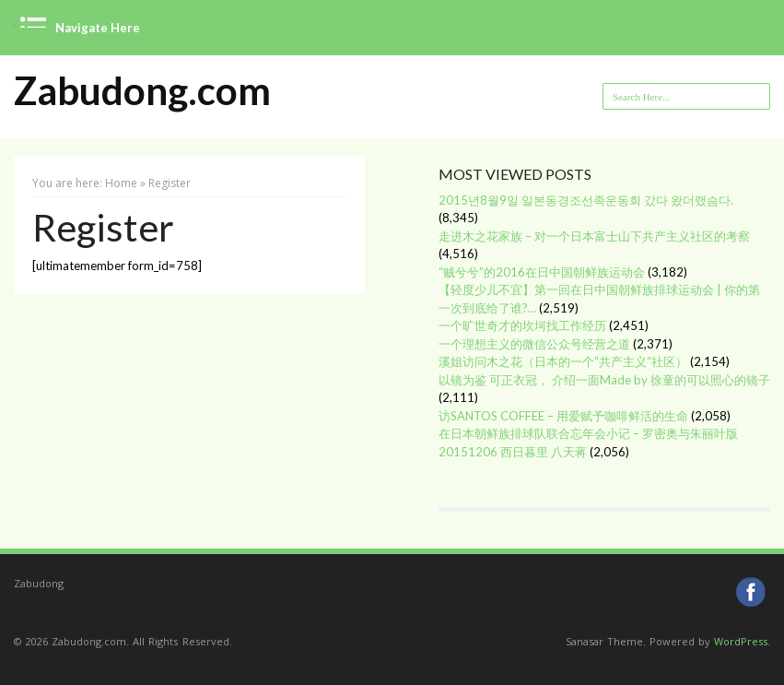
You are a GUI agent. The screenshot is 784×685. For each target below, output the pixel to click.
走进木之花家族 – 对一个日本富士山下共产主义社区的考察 (594, 236)
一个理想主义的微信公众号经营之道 (534, 344)
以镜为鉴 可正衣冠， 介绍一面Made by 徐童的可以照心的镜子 (604, 380)
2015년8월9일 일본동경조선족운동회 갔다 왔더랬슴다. (586, 200)
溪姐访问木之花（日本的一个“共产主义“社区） (563, 361)
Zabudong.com (142, 91)
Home (121, 183)
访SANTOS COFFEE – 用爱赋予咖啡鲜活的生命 (563, 416)
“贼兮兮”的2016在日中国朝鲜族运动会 (542, 272)
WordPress (741, 641)
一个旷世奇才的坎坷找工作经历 (522, 325)
